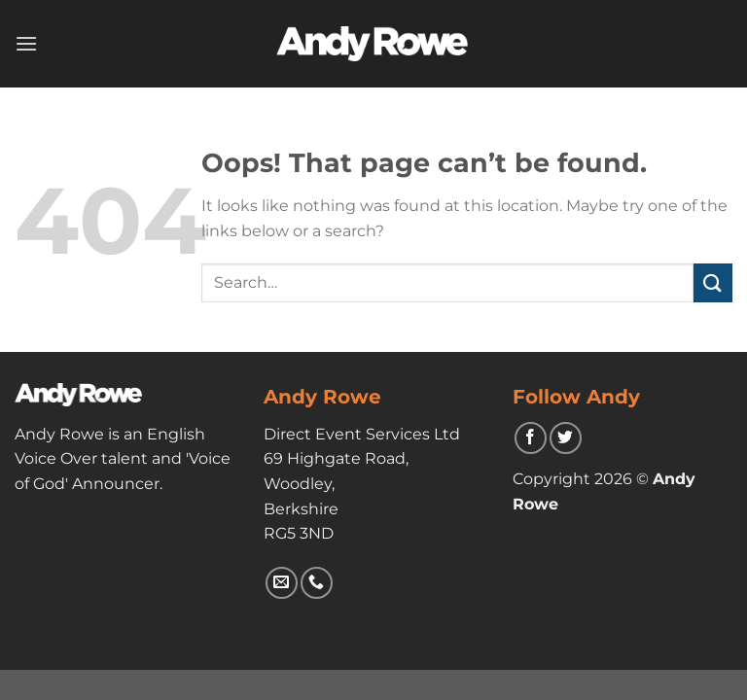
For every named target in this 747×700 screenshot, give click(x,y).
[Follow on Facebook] (531, 438)
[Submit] (713, 282)
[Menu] (26, 43)
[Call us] (317, 583)
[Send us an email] (282, 583)
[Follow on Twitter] (566, 438)
